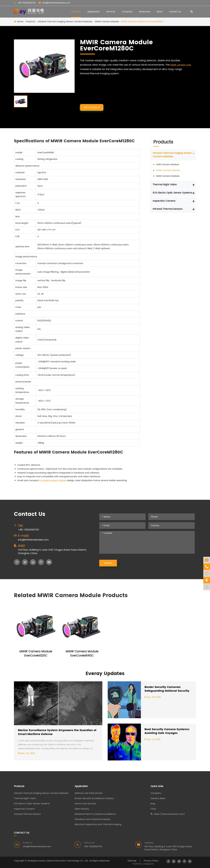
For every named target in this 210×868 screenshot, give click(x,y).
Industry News (158, 798)
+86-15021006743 (26, 3)
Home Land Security (85, 804)
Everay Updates (105, 674)
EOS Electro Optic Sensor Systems (172, 193)
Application (93, 12)
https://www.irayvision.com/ (168, 814)
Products (76, 12)
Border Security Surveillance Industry (94, 798)
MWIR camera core (181, 65)
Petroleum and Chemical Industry (93, 819)
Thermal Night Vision (165, 185)
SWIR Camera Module (168, 176)
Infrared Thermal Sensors (168, 209)
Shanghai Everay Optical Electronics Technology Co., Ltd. (58, 861)
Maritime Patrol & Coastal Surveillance (95, 814)
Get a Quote (92, 107)
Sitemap (132, 861)
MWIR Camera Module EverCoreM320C (36, 654)
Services (111, 12)
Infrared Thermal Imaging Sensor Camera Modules (65, 22)
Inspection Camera (164, 201)
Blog (153, 804)
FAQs (153, 809)
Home (20, 22)
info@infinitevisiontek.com (56, 3)
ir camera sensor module (53, 480)
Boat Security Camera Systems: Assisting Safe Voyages (167, 731)
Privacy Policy (151, 861)
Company (127, 12)
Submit (108, 563)
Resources (145, 12)
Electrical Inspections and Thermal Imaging (98, 824)
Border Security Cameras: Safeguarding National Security (167, 689)
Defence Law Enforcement (89, 793)
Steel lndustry (82, 809)
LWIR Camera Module (168, 165)
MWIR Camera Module (107, 22)
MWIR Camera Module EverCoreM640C (82, 654)
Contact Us (175, 12)
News (160, 12)
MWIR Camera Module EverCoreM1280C (142, 22)
